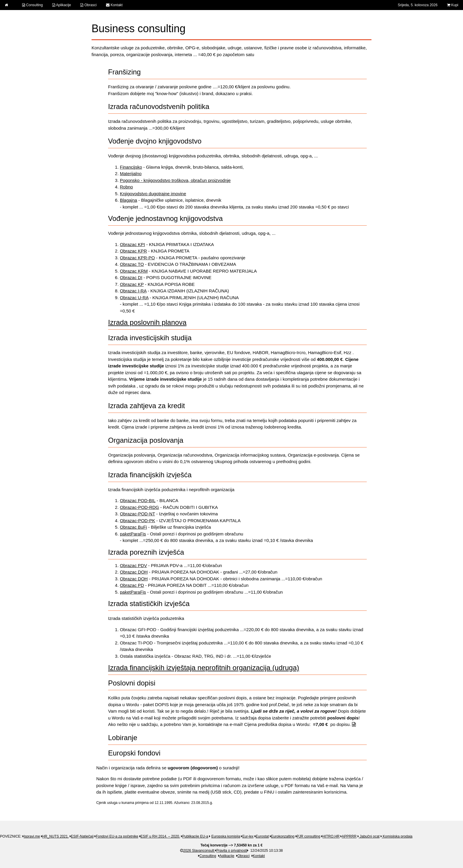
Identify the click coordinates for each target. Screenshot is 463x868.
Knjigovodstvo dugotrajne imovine (153, 194)
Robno (126, 187)
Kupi (453, 5)
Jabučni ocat (369, 836)
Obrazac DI (131, 277)
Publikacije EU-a (195, 836)
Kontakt (114, 5)
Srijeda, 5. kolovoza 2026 (418, 5)
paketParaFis (133, 534)
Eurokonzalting (283, 836)
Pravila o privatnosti (232, 851)
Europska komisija (226, 836)
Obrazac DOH (134, 572)
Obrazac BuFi (133, 527)
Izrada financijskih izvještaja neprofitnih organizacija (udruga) (204, 668)
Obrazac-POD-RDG (140, 507)
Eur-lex (248, 836)
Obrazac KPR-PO (137, 258)
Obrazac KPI (132, 244)
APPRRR (349, 836)
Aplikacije (62, 5)
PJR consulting (309, 836)
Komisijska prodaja (397, 836)
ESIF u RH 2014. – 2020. (160, 836)
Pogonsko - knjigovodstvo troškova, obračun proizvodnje (175, 180)
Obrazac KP (132, 284)
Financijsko (131, 167)
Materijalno (131, 174)
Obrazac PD (132, 585)
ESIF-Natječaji (82, 836)
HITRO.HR (331, 836)
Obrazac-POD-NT (137, 514)
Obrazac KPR (133, 251)
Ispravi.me (32, 836)
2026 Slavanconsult (198, 851)
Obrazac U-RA (134, 298)
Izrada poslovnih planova (147, 322)
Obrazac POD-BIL (138, 500)
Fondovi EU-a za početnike (117, 836)
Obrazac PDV (133, 565)
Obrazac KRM (134, 271)
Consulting (32, 5)
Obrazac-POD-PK (137, 521)
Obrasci (88, 5)
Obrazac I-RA (133, 291)
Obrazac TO (132, 264)
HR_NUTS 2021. (56, 836)
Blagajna (128, 200)
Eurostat (262, 836)
